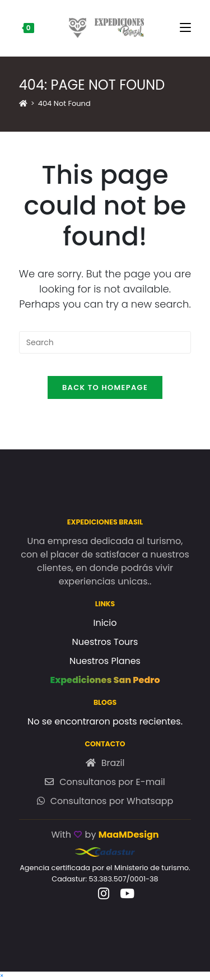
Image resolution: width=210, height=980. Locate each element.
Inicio (105, 623)
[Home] (23, 103)
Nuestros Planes (105, 661)
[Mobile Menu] (185, 28)
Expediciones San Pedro (105, 680)
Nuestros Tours (105, 642)
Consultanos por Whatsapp (112, 801)
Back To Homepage (105, 387)
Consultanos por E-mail (112, 782)
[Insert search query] (105, 342)
